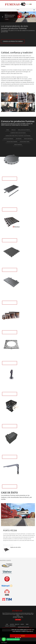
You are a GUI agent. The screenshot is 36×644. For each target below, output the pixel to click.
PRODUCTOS (17, 624)
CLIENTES (22, 624)
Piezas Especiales (28, 139)
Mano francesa (18, 145)
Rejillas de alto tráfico (24, 130)
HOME (7, 624)
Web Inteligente (4, 643)
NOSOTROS (12, 624)
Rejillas (13, 130)
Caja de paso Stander (12, 142)
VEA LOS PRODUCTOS (10, 180)
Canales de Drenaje (8, 139)
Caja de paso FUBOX (25, 142)
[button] (3, 17)
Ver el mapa (18, 620)
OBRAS (27, 624)
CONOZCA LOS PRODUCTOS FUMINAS (13, 41)
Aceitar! (23, 636)
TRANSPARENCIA (12, 626)
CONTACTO (7, 626)
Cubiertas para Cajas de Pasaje (18, 133)
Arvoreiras (19, 139)
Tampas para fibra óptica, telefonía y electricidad (18, 136)
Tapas (8, 130)
